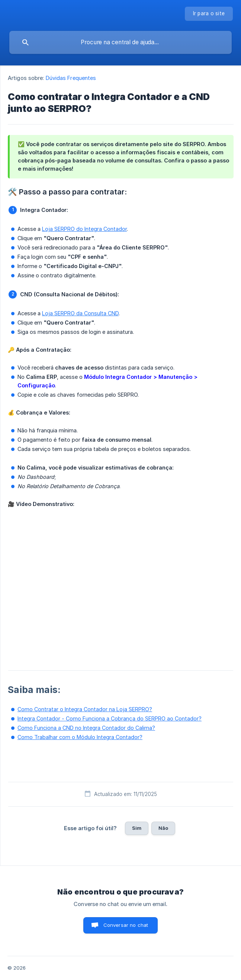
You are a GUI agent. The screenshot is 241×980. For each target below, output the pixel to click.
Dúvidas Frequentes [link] (71, 78)
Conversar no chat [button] (126, 925)
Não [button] (163, 828)
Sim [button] (137, 828)
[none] (209, 14)
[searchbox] (120, 42)
